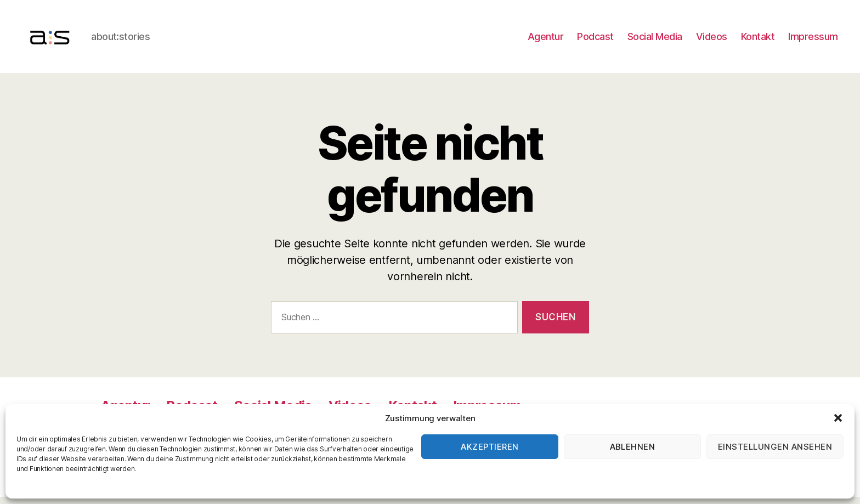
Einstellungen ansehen (775, 447)
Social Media (655, 40)
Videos (712, 40)
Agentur (546, 40)
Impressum (813, 40)
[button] (838, 418)
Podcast (595, 40)
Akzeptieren (490, 447)
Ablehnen (633, 447)
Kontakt (758, 40)
